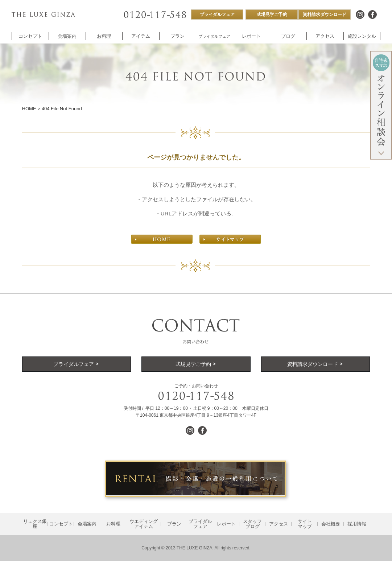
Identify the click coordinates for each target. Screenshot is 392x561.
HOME (29, 109)
